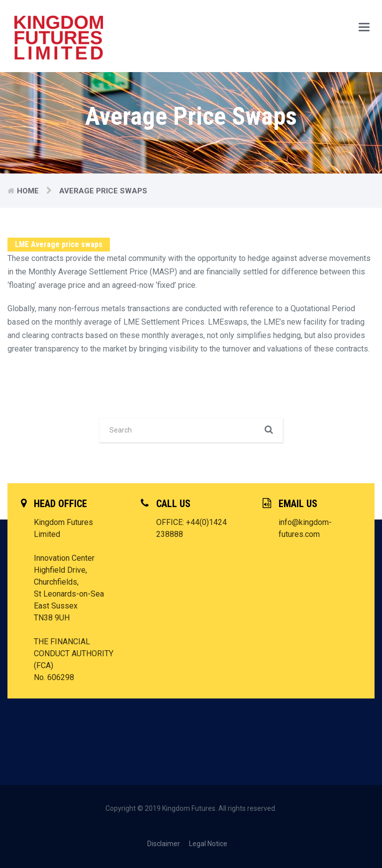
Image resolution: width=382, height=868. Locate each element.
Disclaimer (164, 844)
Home (28, 191)
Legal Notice (208, 844)
